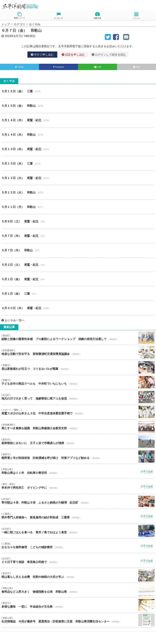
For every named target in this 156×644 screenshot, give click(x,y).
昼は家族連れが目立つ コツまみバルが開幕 (78, 367)
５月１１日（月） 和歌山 (78, 207)
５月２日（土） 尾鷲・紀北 (78, 265)
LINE (97, 67)
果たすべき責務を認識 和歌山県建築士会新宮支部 (78, 427)
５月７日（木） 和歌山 (78, 250)
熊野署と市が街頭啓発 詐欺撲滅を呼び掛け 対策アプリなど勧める (78, 456)
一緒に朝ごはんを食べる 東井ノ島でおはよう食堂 (78, 531)
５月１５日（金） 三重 (78, 91)
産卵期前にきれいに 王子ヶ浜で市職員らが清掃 (78, 442)
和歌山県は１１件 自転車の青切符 (78, 471)
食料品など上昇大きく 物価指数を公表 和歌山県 (78, 590)
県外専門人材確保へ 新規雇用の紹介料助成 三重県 (78, 516)
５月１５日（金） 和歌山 (78, 106)
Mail (137, 67)
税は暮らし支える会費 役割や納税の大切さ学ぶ (78, 575)
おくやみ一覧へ (13, 320)
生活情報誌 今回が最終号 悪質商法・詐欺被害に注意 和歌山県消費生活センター (78, 620)
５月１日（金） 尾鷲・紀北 (78, 279)
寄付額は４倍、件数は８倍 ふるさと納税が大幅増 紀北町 (78, 501)
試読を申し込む (73, 55)
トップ (6, 24)
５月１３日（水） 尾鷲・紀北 (78, 149)
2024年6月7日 (14, 36)
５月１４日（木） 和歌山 (78, 135)
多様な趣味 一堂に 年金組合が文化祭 (78, 605)
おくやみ (35, 24)
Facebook (59, 67)
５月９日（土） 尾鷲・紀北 (78, 221)
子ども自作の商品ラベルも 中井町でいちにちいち (78, 382)
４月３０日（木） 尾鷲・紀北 (78, 308)
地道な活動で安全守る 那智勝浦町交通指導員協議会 (78, 352)
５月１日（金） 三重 (78, 294)
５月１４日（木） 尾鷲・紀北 (78, 120)
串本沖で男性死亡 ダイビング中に (78, 486)
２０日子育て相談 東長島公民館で (78, 561)
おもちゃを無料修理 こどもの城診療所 (78, 546)
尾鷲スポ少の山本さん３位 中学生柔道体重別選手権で (78, 412)
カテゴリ (19, 24)
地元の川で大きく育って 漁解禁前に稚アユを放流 (78, 397)
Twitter (19, 67)
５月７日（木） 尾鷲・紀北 (78, 236)
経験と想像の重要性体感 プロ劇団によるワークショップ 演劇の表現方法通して (78, 338)
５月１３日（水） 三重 (78, 163)
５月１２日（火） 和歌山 (78, 192)
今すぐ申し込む (42, 55)
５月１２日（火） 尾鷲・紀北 (78, 178)
